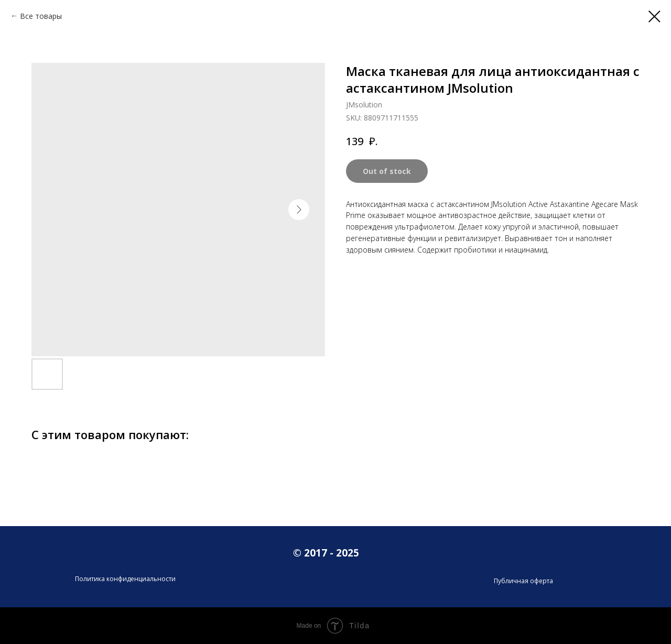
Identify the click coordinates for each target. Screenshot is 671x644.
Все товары (41, 16)
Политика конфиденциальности (125, 579)
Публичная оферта (523, 581)
